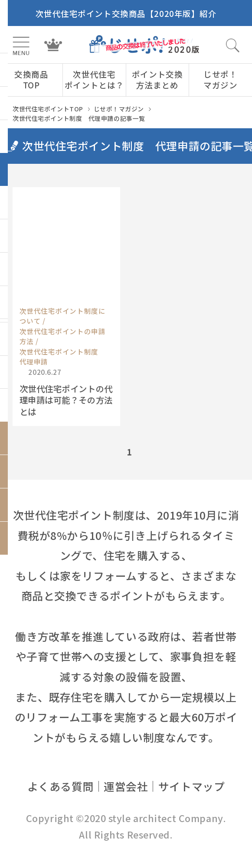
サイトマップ (191, 786)
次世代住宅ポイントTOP (48, 109)
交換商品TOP (31, 79)
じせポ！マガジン (220, 79)
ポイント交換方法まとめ (157, 79)
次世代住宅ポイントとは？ (94, 79)
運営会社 (126, 786)
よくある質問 (61, 786)
